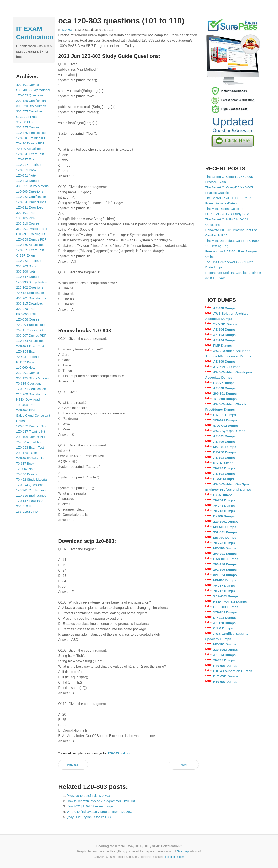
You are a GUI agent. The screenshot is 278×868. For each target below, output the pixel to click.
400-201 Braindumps (31, 298)
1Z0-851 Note (26, 175)
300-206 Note (26, 271)
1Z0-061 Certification (31, 389)
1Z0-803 (67, 30)
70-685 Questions (29, 383)
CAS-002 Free (26, 117)
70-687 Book (25, 463)
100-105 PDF (26, 218)
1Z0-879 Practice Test (32, 133)
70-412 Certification (30, 293)
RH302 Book (25, 362)
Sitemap (183, 851)
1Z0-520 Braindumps (31, 202)
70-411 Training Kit (30, 330)
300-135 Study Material (33, 378)
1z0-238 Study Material (33, 282)
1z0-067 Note (26, 469)
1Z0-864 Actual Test (30, 341)
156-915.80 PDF (28, 511)
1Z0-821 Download (30, 207)
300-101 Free (26, 213)
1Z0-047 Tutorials (29, 165)
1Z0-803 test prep (120, 753)
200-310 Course (28, 223)
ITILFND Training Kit (31, 234)
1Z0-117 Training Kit (31, 431)
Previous (73, 765)
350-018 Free (26, 506)
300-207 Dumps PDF (31, 335)
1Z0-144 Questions (30, 485)
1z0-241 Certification (31, 490)
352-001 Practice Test (32, 229)
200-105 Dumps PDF (31, 437)
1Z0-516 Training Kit (31, 138)
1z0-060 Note (26, 367)
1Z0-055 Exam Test (30, 250)
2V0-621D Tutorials (30, 458)
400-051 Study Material (33, 186)
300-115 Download (30, 303)
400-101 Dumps (28, 85)
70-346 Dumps (27, 474)
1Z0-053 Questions (30, 95)
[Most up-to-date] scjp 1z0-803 (88, 796)
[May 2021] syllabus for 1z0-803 (89, 817)
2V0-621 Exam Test (30, 346)
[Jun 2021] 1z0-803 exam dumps (90, 806)
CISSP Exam (26, 255)
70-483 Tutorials (28, 357)
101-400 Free (26, 405)
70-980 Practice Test (31, 325)
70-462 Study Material (32, 479)
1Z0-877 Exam (27, 159)
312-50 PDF (25, 122)
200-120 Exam (27, 453)
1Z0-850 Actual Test (30, 245)
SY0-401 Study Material (33, 90)
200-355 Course (28, 127)
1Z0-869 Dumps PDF (31, 239)
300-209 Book (26, 266)
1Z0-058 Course (28, 319)
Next (184, 765)
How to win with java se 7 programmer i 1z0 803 (101, 801)
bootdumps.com (175, 857)
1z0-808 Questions (30, 191)
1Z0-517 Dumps (28, 277)
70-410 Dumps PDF (30, 143)
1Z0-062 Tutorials (29, 261)
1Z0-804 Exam (27, 351)
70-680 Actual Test (29, 149)
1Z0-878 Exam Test (30, 154)
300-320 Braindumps (31, 106)
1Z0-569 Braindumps (31, 495)
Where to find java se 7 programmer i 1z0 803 (99, 812)
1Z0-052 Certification (31, 197)
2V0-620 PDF (26, 410)
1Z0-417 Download (30, 501)
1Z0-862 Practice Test (32, 426)
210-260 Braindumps (31, 394)
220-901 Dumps (28, 373)
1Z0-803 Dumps (28, 181)
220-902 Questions (30, 287)
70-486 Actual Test (29, 442)
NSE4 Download (28, 399)
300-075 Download (30, 111)
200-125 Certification (31, 101)
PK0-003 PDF (26, 314)
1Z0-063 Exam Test (30, 447)
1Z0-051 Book (26, 170)
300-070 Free (26, 309)
